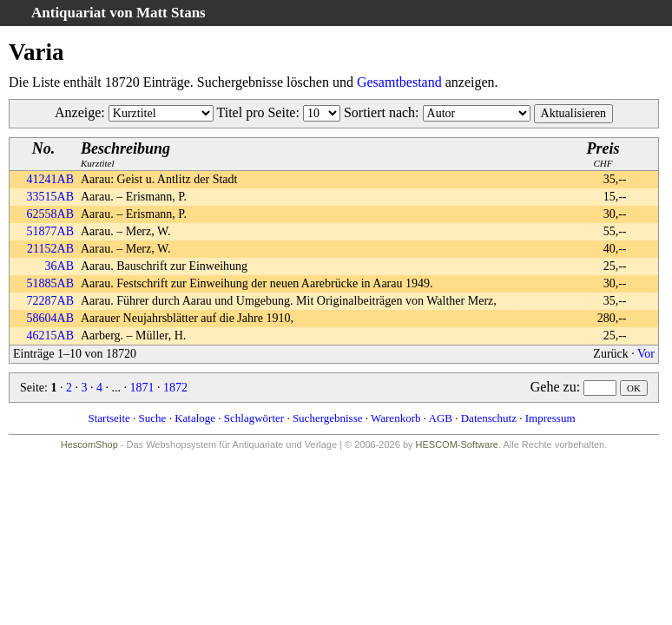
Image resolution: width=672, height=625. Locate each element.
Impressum (550, 418)
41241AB (50, 179)
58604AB (50, 318)
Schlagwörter (254, 418)
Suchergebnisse (328, 418)
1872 (175, 388)
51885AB (50, 283)
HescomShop (89, 444)
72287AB (50, 301)
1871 (142, 388)
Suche (153, 418)
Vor (646, 354)
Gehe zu (553, 387)
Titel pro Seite (256, 112)
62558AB (50, 214)
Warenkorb (395, 418)
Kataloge (195, 418)
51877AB (50, 231)
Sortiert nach (379, 112)
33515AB (50, 197)
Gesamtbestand (399, 82)
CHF (603, 154)
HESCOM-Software (457, 444)
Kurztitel (125, 154)
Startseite (109, 418)
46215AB (50, 336)
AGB (441, 418)
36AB (59, 266)
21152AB (50, 249)
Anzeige (78, 112)
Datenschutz (489, 418)
